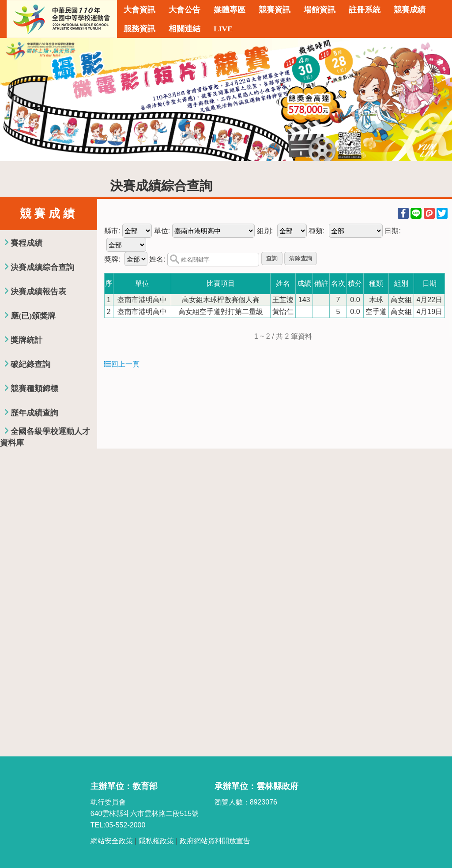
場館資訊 (320, 10)
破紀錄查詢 (30, 364)
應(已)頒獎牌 (33, 316)
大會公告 (185, 10)
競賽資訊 (275, 10)
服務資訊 (139, 29)
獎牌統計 (26, 340)
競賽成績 (410, 10)
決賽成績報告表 (38, 292)
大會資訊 (139, 10)
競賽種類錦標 (34, 389)
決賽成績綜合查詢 (42, 267)
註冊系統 (365, 10)
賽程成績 (26, 243)
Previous (15, 100)
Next (437, 100)
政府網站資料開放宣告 (215, 841)
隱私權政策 (156, 841)
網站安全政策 (112, 841)
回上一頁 (122, 364)
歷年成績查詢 (34, 413)
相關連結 (185, 29)
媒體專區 (230, 10)
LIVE (223, 29)
